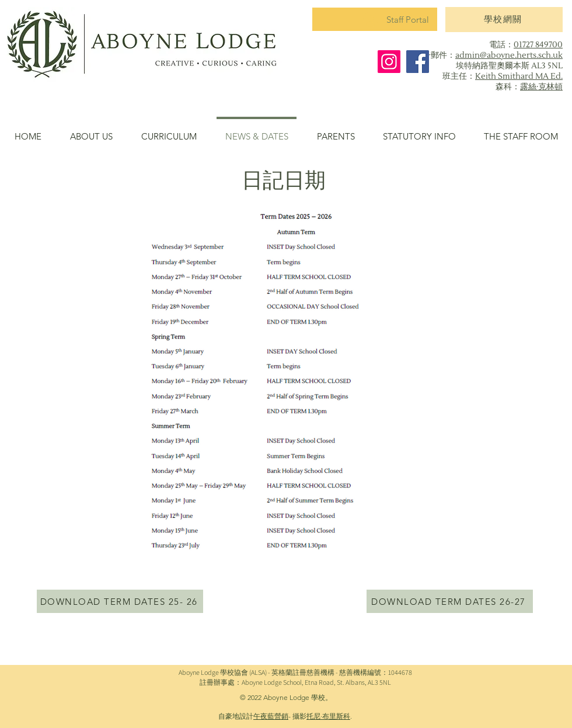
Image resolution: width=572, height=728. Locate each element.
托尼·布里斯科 (328, 716)
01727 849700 (538, 45)
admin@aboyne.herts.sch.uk (509, 55)
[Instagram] (389, 62)
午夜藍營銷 (271, 716)
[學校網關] (504, 20)
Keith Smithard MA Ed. (519, 76)
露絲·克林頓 (541, 87)
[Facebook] (418, 62)
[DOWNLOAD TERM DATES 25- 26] (120, 601)
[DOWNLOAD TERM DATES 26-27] (450, 601)
